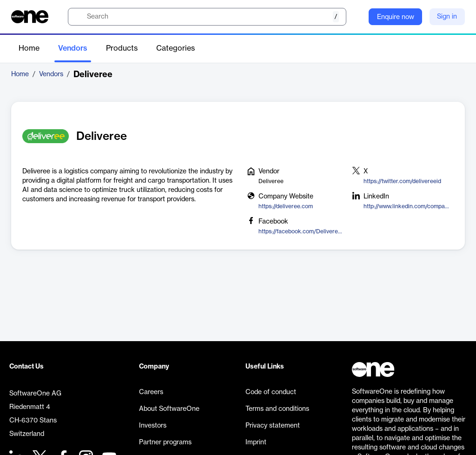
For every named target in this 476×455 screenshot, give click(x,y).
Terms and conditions (277, 409)
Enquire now (396, 17)
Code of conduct (271, 392)
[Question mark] (356, 17)
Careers (151, 392)
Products (122, 48)
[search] (207, 17)
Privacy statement (273, 426)
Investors (153, 426)
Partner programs (165, 442)
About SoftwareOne (169, 409)
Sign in (447, 17)
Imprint (256, 442)
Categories (175, 48)
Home (29, 48)
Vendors (73, 48)
